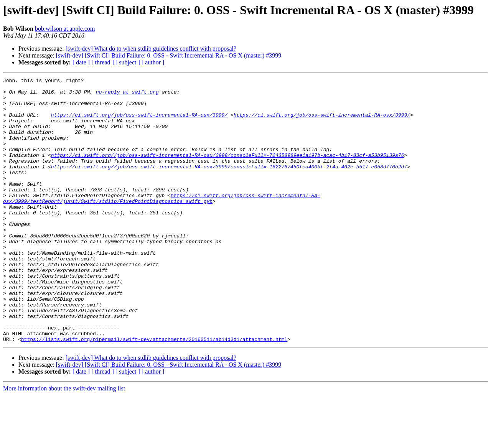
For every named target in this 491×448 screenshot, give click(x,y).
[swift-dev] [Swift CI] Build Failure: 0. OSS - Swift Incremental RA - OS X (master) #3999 (169, 55)
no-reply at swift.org (127, 95)
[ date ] (81, 62)
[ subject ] (128, 62)
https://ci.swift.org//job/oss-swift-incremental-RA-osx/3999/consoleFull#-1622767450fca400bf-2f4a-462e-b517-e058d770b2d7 (229, 185)
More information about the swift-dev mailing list (64, 441)
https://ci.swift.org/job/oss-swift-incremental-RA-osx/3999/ (139, 123)
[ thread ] (103, 62)
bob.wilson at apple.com (65, 29)
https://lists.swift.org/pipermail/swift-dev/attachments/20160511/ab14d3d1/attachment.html (154, 392)
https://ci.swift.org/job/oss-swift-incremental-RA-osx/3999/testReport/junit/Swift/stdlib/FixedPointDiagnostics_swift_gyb (162, 223)
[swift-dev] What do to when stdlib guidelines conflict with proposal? (151, 49)
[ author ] (153, 62)
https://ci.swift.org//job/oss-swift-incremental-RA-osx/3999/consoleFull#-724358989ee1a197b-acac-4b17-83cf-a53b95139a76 (227, 171)
